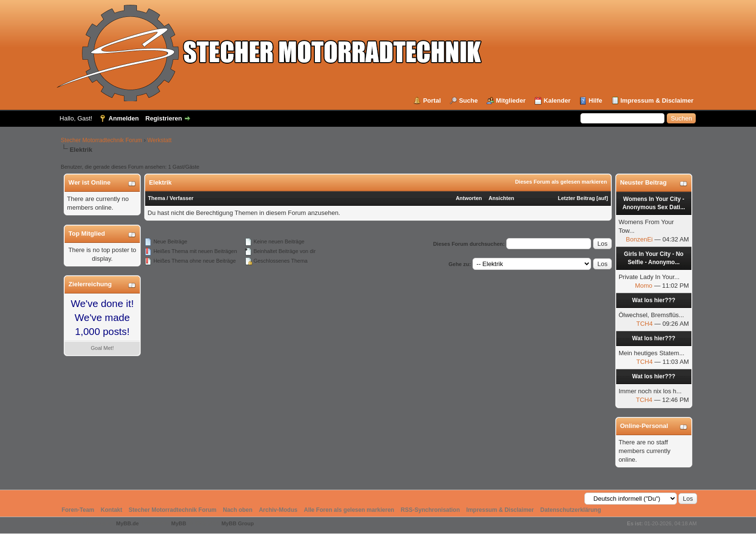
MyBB (179, 523)
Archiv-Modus (278, 510)
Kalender (557, 100)
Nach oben (237, 510)
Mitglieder (511, 100)
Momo (644, 286)
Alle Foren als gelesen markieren (349, 510)
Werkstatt (160, 140)
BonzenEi (639, 239)
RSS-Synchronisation (430, 510)
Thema (156, 198)
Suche (468, 100)
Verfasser (182, 198)
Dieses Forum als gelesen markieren (561, 182)
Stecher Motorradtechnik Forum (101, 140)
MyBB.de (128, 523)
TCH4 (645, 324)
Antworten (469, 198)
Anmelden (124, 118)
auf (602, 198)
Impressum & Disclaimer (657, 100)
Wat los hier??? (654, 300)
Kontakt (112, 510)
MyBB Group (237, 523)
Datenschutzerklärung (570, 510)
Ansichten (501, 198)
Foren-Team (78, 510)
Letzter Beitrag (576, 198)
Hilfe (595, 100)
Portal (432, 100)
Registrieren (164, 118)
